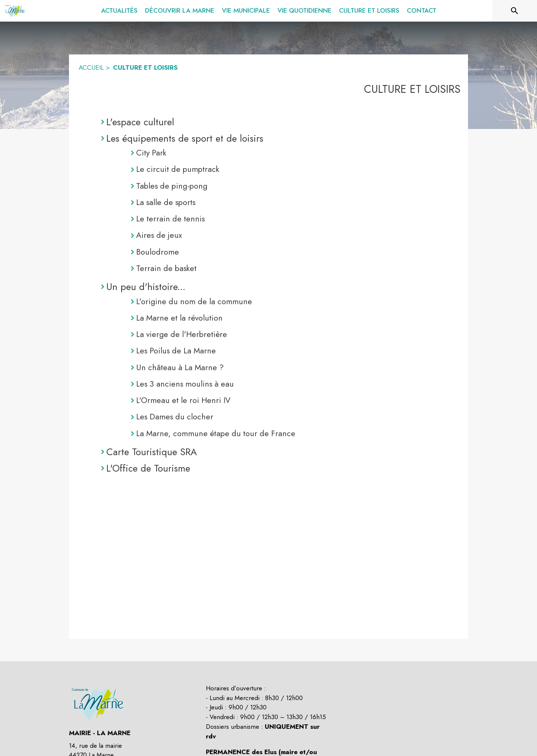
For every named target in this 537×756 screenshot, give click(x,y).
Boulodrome (158, 252)
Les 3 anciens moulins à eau (185, 384)
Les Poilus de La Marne (176, 351)
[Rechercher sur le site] (515, 11)
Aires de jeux (159, 235)
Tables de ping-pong (172, 186)
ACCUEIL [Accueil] (91, 67)
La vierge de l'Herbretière (182, 334)
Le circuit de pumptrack (178, 169)
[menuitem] (119, 11)
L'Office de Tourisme (148, 468)
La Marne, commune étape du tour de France (216, 433)
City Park (151, 153)
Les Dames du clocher (175, 417)
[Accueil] (15, 11)
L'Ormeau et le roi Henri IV (183, 400)
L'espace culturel (140, 122)
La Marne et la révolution (179, 318)
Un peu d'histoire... (146, 287)
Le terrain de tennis (170, 219)
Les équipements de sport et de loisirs (185, 138)
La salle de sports (166, 202)
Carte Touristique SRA (152, 452)
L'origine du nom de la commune (194, 301)
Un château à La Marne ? (180, 367)
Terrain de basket (166, 268)
